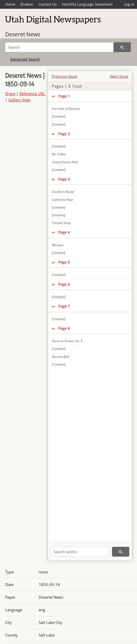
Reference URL (32, 94)
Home (10, 4)
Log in (129, 4)
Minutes (58, 245)
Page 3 (64, 179)
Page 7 (64, 306)
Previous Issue (64, 76)
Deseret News (23, 34)
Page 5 (64, 262)
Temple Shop (61, 223)
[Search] (59, 47)
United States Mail (65, 162)
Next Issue (119, 76)
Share (10, 94)
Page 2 (64, 134)
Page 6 (64, 284)
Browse (27, 4)
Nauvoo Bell (61, 357)
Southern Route (63, 192)
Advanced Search (25, 59)
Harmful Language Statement (87, 4)
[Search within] (80, 552)
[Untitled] (59, 116)
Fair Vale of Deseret (66, 109)
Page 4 (64, 232)
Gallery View (19, 100)
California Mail (62, 200)
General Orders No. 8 (67, 341)
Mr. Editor (59, 154)
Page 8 (64, 328)
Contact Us (47, 4)
